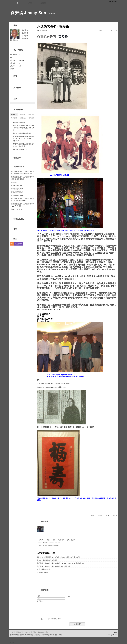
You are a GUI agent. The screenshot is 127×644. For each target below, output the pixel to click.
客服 (60, 635)
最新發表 (14, 115)
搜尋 (33, 81)
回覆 (93, 515)
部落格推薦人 (19, 219)
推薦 (100, 515)
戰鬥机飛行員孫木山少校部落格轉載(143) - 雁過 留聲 (54, 566)
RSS (12, 244)
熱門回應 (23, 118)
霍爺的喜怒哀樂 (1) (17, 185)
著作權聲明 (45, 635)
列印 (115, 515)
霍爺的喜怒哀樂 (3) (17, 195)
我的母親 (14, 182)
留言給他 (25, 39)
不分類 (47, 540)
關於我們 (23, 635)
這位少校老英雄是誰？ (44, 569)
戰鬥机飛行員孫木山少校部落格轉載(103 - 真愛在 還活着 (22, 178)
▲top (115, 632)
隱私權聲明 (54, 635)
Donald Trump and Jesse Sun (52, 543)
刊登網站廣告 (14, 635)
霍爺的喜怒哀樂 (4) (17, 192)
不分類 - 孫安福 (70, 540)
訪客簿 (43, 3)
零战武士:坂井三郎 (17, 209)
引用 (108, 515)
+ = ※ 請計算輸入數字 (49, 619)
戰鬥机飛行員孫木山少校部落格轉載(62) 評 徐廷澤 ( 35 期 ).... (22, 200)
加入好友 (25, 30)
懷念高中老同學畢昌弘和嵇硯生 (47, 560)
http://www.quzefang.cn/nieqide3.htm (52, 387)
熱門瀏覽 (14, 118)
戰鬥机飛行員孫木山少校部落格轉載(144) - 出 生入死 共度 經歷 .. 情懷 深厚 (61, 563)
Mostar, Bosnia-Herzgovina (51, 546)
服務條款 (37, 635)
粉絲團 (12, 642)
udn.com (115, 635)
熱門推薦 (31, 118)
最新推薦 (31, 115)
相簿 (30, 3)
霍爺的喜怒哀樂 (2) (17, 189)
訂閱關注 (25, 36)
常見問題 (30, 635)
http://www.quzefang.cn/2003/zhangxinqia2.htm (56, 383)
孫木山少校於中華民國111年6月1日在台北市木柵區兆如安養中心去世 (59, 557)
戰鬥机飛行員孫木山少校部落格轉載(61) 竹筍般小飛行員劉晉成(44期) (22, 173)
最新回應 (23, 115)
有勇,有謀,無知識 (43, 572)
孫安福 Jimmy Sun (28, 13)
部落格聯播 (19, 244)
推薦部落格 (26, 33)
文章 (17, 3)
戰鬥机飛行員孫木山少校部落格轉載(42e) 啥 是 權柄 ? (22, 205)
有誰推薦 (45, 521)
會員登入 (40, 601)
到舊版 (52, 14)
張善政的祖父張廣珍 (19, 122)
